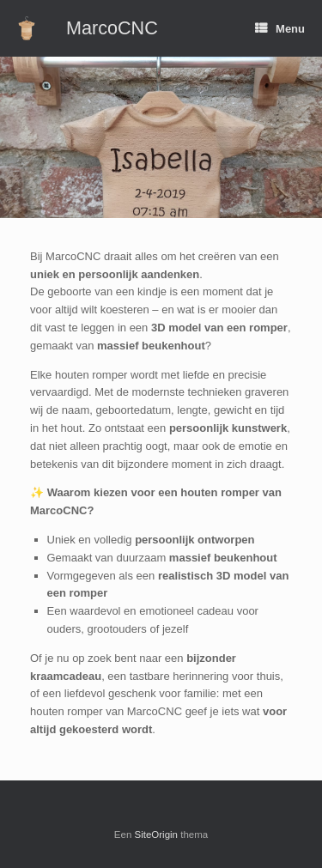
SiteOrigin (157, 835)
